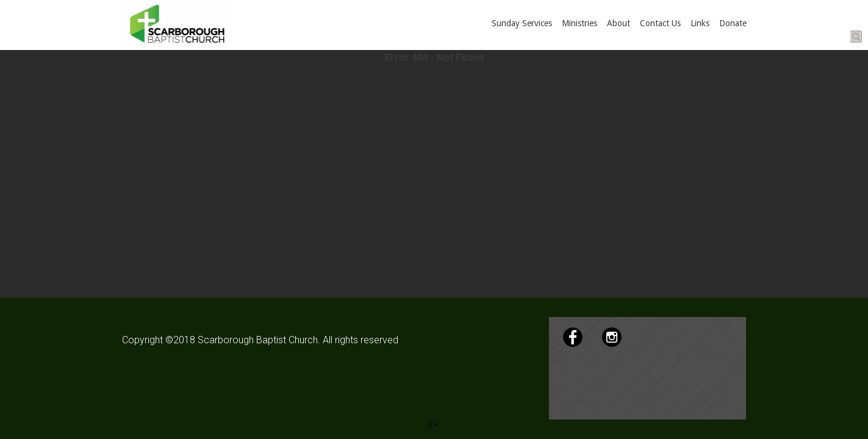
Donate (733, 23)
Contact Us (660, 23)
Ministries (579, 23)
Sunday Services (522, 23)
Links (700, 23)
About (619, 23)
